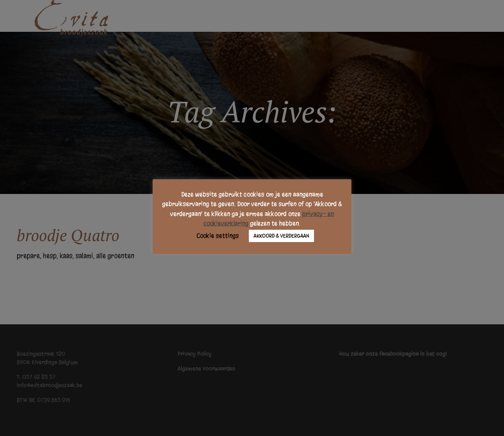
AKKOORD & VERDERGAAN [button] (281, 236)
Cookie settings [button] (218, 236)
